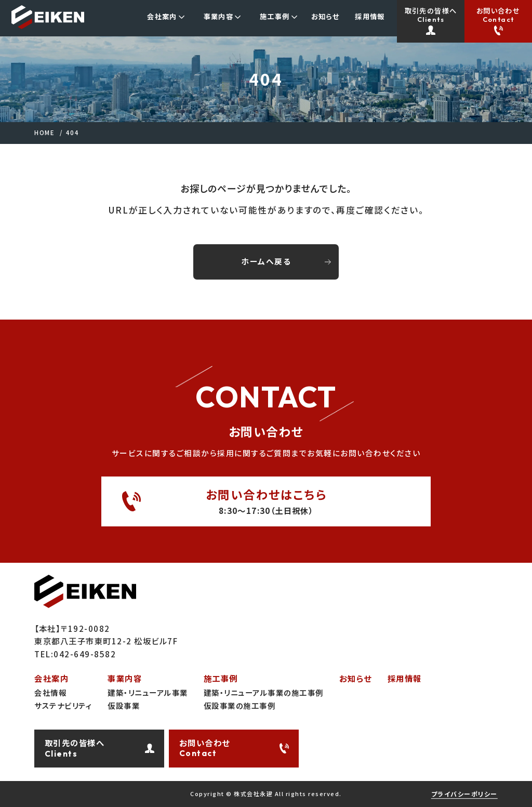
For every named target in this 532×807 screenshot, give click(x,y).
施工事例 (221, 678)
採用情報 (405, 678)
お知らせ (356, 678)
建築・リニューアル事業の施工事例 (264, 692)
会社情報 (50, 692)
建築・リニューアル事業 (148, 692)
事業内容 (125, 678)
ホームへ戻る (266, 261)
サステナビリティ (63, 705)
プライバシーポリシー (464, 794)
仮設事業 (124, 705)
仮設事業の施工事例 (240, 705)
